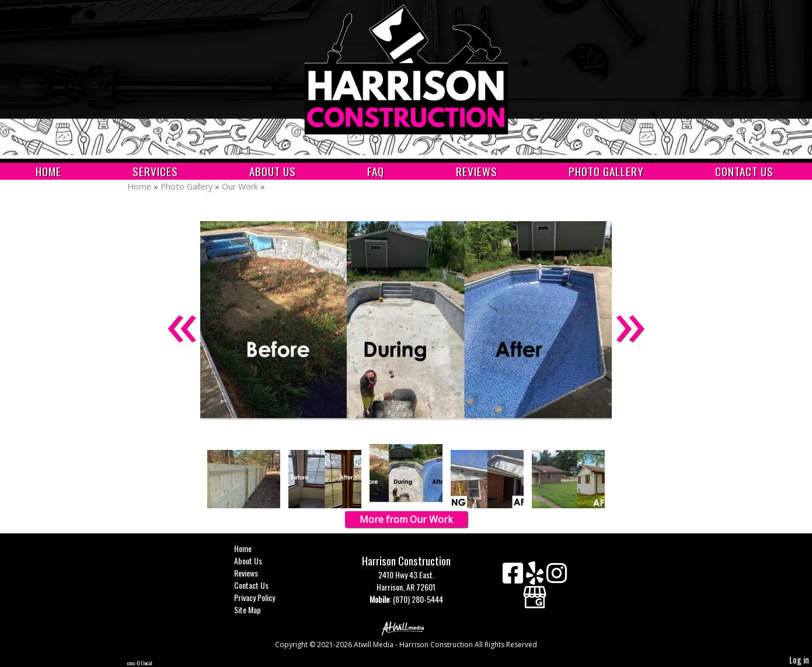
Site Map (256, 610)
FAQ (376, 171)
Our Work (241, 186)
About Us (273, 171)
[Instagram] (557, 577)
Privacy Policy (263, 597)
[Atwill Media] (406, 628)
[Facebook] (514, 577)
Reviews (477, 171)
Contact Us (744, 171)
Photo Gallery (606, 171)
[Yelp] (536, 577)
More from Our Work (406, 519)
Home (48, 171)
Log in (799, 660)
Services (155, 171)
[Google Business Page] (535, 593)
